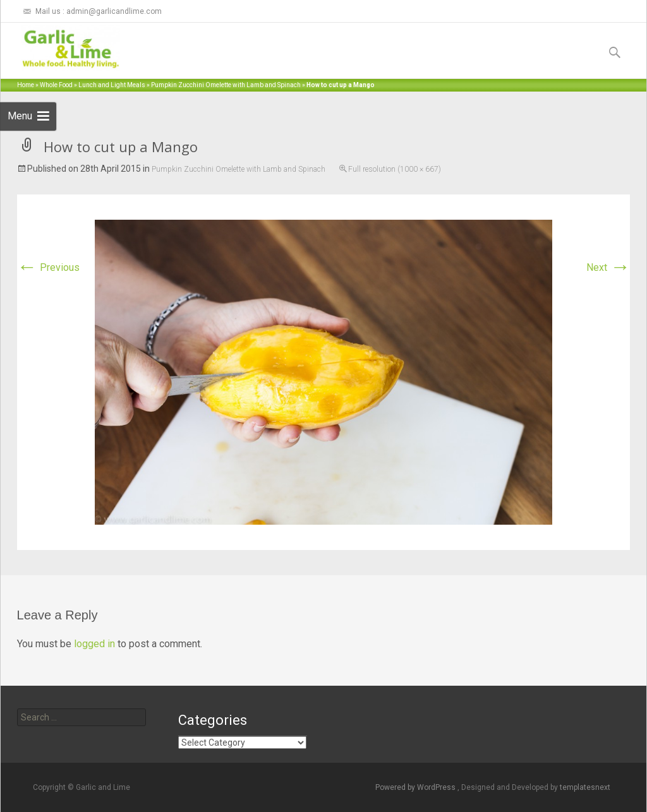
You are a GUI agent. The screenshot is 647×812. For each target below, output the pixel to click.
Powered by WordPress (416, 787)
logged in (94, 644)
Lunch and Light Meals (112, 85)
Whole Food (56, 85)
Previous (48, 267)
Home (26, 85)
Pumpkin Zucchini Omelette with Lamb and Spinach (226, 85)
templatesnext (585, 787)
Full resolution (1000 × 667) (395, 169)
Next (608, 267)
